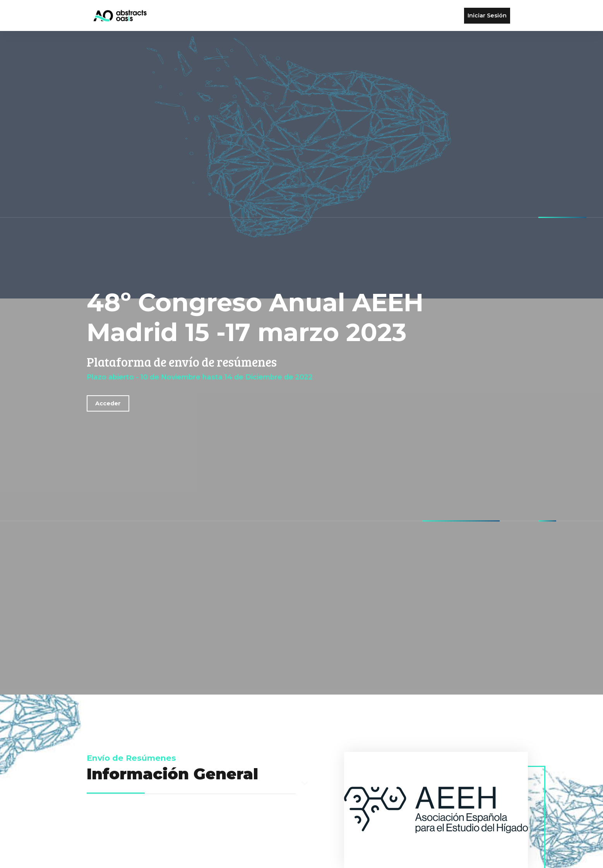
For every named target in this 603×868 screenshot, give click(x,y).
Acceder (108, 403)
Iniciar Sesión (487, 15)
